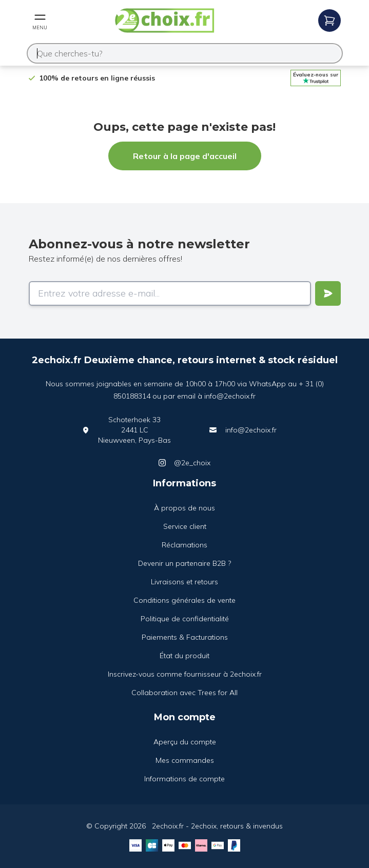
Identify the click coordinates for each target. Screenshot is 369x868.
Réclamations (184, 545)
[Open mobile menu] (40, 21)
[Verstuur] (328, 293)
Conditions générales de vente (184, 600)
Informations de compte (184, 779)
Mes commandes (185, 760)
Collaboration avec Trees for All (184, 693)
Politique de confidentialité (185, 619)
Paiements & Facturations (185, 637)
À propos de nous (184, 508)
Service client (185, 526)
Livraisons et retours (184, 582)
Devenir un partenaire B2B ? (184, 563)
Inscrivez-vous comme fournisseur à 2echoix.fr (185, 674)
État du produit (184, 656)
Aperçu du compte (185, 742)
